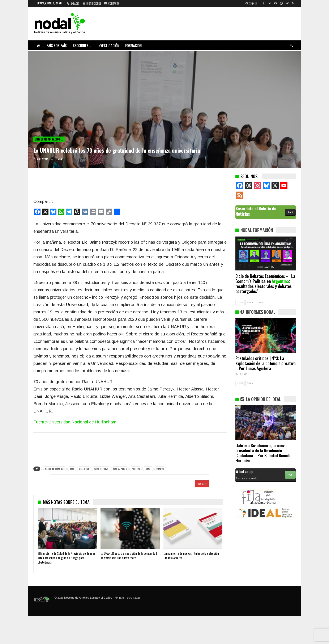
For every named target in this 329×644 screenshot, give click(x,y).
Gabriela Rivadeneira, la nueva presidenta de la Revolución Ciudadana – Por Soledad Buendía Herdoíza (264, 453)
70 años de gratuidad (54, 469)
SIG (250, 302)
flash (72, 469)
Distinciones (92, 3)
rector (148, 469)
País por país (57, 45)
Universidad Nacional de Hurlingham (50, 139)
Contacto (112, 3)
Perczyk (136, 469)
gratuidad (84, 469)
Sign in (251, 3)
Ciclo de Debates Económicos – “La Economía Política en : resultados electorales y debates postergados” (265, 283)
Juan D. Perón (120, 469)
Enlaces (73, 3)
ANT (240, 302)
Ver (290, 475)
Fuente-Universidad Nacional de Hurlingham (75, 422)
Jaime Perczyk (101, 469)
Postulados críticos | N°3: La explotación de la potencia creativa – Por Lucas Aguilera (266, 363)
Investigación (108, 45)
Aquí (290, 212)
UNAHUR (160, 469)
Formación (133, 45)
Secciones (81, 45)
